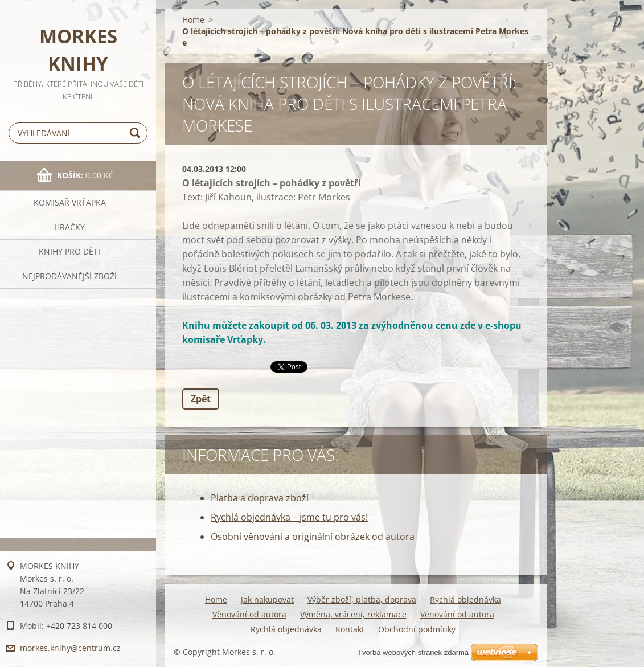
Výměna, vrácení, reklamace (353, 614)
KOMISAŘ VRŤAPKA (70, 202)
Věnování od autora (249, 614)
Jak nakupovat (267, 600)
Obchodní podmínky (417, 629)
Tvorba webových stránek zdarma (413, 652)
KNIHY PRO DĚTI (69, 251)
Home (193, 20)
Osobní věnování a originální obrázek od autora (313, 537)
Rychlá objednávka (465, 600)
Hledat (137, 133)
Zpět (201, 399)
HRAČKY (69, 227)
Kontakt (350, 629)
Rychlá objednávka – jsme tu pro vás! (289, 517)
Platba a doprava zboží (260, 498)
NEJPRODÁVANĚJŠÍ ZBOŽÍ (69, 276)
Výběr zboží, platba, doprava (362, 600)
